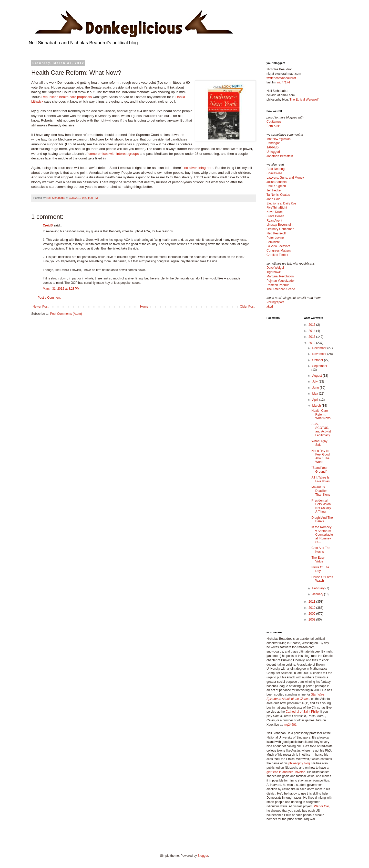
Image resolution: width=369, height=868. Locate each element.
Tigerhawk (274, 272)
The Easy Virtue (318, 559)
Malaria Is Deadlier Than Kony (321, 491)
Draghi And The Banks (322, 519)
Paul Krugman (276, 186)
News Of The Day (320, 569)
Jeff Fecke (274, 190)
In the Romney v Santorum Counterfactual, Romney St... (322, 535)
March (317, 406)
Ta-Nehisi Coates (278, 195)
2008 (312, 620)
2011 (312, 602)
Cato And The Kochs (321, 550)
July (315, 382)
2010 (312, 608)
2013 (312, 337)
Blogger (203, 856)
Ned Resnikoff (276, 233)
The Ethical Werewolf (304, 100)
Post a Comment (49, 298)
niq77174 (284, 82)
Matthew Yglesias (279, 139)
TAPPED (273, 147)
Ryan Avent (274, 221)
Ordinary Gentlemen (280, 229)
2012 (312, 343)
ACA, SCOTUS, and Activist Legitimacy (321, 430)
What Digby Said (319, 443)
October (318, 360)
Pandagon (274, 143)
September (320, 366)
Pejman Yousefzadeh (281, 281)
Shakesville (274, 173)
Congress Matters (279, 251)
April (316, 400)
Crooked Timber (277, 255)
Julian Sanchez (277, 182)
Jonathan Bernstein (280, 156)
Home (144, 307)
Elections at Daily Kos (281, 203)
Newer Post (40, 307)
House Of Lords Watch (322, 579)
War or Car (321, 806)
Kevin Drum (275, 212)
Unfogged (273, 152)
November (320, 354)
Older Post (247, 307)
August (317, 376)
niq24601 (290, 725)
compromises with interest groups (114, 154)
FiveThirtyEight (277, 208)
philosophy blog (299, 763)
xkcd (270, 307)
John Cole (273, 199)
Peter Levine (275, 238)
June (316, 388)
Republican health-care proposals (67, 97)
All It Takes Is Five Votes (320, 479)
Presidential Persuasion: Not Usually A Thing (321, 506)
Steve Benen (275, 216)
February (319, 588)
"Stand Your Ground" (319, 470)
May (315, 394)
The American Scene (281, 289)
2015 (312, 325)
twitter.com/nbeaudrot (281, 78)
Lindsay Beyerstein (279, 225)
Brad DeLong (276, 169)
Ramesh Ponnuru (278, 285)
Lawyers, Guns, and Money (285, 178)
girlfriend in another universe (286, 772)
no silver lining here (199, 168)
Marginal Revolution (280, 276)
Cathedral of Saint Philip (302, 712)
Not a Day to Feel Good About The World (320, 456)
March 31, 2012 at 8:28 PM (61, 289)
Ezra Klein (274, 126)
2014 (312, 331)
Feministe (273, 242)
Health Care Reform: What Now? (321, 414)
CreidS (48, 225)
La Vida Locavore (278, 246)
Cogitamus (274, 122)
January (318, 594)
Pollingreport (275, 302)
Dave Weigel (275, 268)
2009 (312, 614)
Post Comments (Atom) (66, 314)
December (320, 348)
